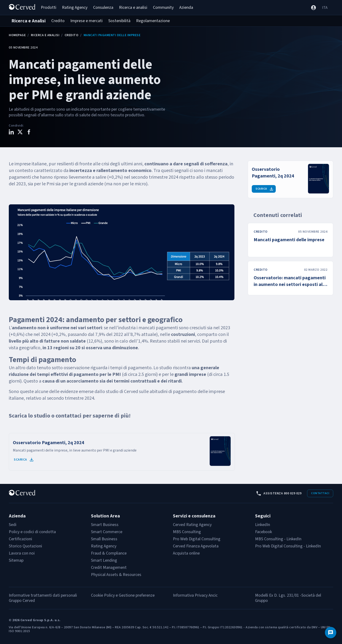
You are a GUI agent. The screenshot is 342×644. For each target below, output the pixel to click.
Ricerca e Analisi (45, 35)
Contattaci (320, 493)
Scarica (24, 460)
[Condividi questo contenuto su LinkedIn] (11, 133)
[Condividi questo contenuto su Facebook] (29, 133)
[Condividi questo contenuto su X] (20, 133)
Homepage (17, 35)
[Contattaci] (331, 633)
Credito (72, 35)
